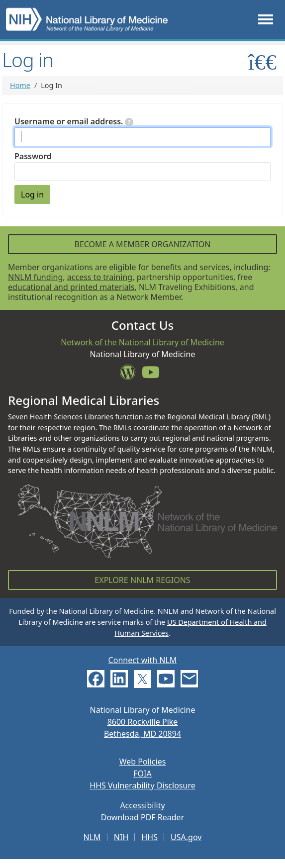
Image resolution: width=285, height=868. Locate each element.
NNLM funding (35, 277)
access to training (100, 277)
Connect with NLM (143, 660)
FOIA (142, 773)
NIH (121, 837)
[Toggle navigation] (266, 19)
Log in (32, 194)
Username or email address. (74, 121)
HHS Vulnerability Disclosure (142, 785)
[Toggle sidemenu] (262, 62)
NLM (92, 837)
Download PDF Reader (143, 817)
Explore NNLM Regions (142, 580)
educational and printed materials (71, 287)
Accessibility (142, 805)
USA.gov (186, 837)
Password (33, 156)
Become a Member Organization (142, 244)
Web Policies (143, 762)
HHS (149, 837)
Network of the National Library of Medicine (142, 342)
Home (20, 85)
